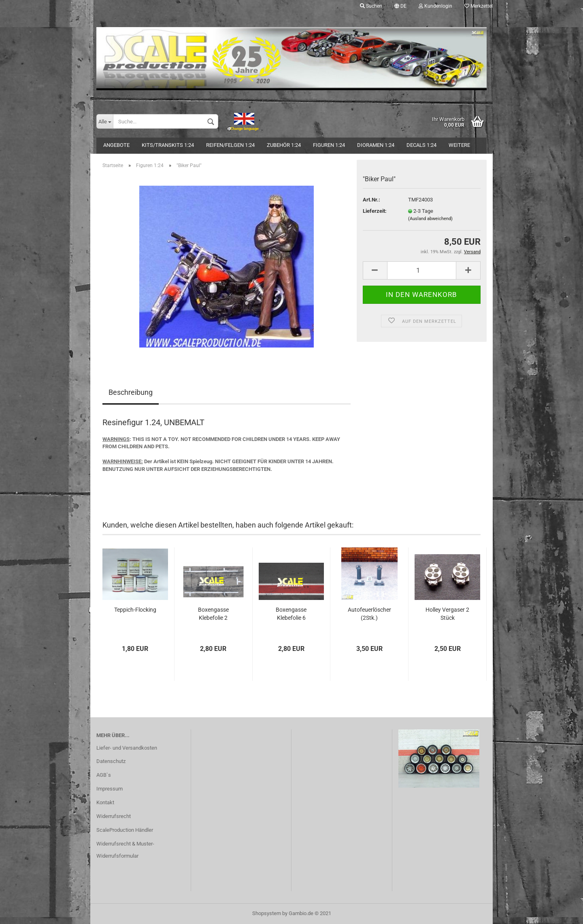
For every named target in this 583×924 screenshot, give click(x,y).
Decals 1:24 (421, 145)
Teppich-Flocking (135, 610)
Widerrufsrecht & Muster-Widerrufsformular (125, 850)
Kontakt (105, 802)
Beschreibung (131, 392)
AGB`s (104, 775)
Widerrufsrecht (114, 816)
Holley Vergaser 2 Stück (447, 614)
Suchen (371, 6)
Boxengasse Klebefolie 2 (213, 614)
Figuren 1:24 (329, 145)
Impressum (110, 789)
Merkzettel (479, 6)
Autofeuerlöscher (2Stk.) (369, 614)
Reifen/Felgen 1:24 (230, 145)
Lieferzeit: (375, 211)
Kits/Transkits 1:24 (168, 145)
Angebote (116, 145)
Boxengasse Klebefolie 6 (291, 614)
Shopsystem (267, 913)
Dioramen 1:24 (376, 145)
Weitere (459, 145)
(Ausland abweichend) (430, 219)
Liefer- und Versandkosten (127, 748)
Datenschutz (111, 761)
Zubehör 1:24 (284, 145)
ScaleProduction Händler (125, 830)
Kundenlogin (435, 6)
